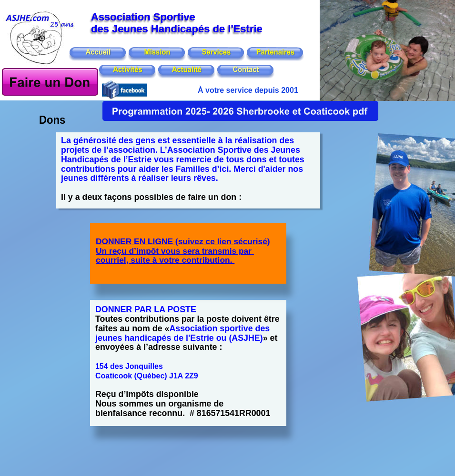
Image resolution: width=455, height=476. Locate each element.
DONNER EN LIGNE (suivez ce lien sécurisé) (183, 241)
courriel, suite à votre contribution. (165, 260)
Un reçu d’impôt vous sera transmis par (175, 251)
